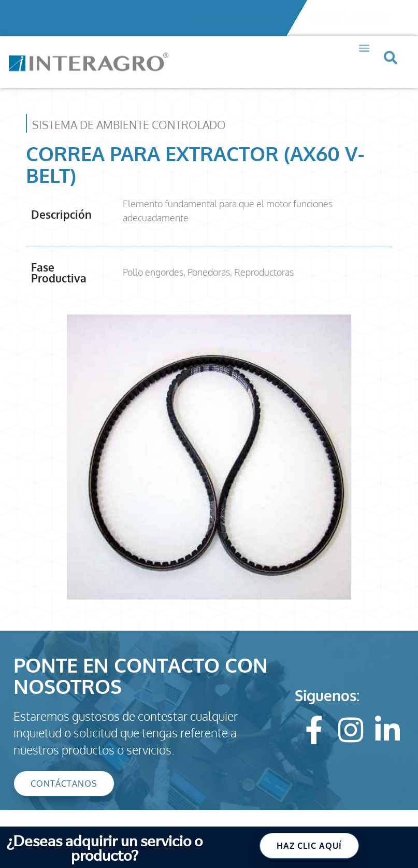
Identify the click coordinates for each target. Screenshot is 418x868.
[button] (364, 38)
